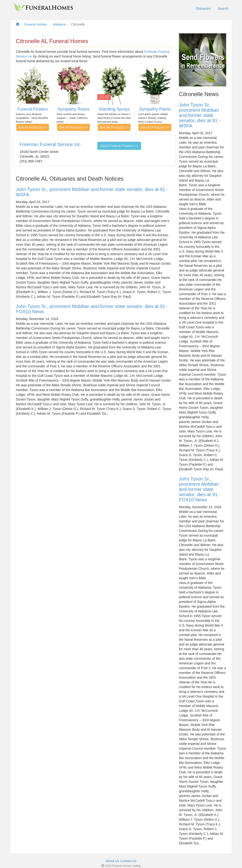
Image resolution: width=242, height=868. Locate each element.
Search (223, 9)
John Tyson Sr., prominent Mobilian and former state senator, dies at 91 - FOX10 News (200, 489)
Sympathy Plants (155, 109)
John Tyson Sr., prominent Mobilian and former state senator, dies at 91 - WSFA (200, 115)
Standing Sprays (114, 109)
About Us (112, 861)
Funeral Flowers (33, 109)
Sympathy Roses (73, 109)
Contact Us (128, 861)
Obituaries (203, 9)
